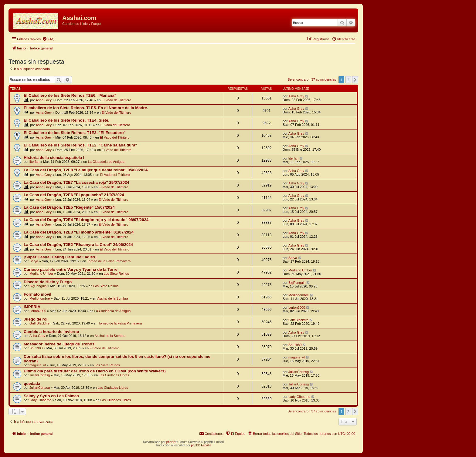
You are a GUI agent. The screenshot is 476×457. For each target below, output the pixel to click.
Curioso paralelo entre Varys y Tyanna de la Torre (71, 269)
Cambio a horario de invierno (51, 332)
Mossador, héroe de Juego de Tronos (59, 344)
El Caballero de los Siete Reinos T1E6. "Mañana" (70, 95)
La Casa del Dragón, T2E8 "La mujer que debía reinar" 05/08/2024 (86, 170)
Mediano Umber (41, 274)
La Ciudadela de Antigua (106, 162)
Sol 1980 (36, 348)
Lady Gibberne (40, 400)
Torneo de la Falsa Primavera (109, 261)
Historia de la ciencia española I (54, 158)
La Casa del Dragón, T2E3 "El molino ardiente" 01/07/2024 (79, 232)
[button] (355, 80)
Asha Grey (44, 100)
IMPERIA (32, 307)
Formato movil (37, 294)
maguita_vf (38, 365)
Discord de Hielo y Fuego (48, 282)
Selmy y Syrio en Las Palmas (51, 396)
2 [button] (348, 80)
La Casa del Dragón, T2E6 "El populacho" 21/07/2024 (74, 195)
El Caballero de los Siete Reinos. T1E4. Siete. (66, 120)
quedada (32, 383)
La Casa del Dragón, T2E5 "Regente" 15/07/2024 (69, 207)
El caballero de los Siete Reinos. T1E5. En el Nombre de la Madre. (86, 108)
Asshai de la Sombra (113, 298)
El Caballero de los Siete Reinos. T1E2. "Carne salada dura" (80, 145)
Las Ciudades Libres (114, 375)
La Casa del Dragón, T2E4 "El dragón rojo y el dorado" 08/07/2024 (86, 220)
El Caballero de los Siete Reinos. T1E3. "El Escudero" (75, 133)
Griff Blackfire (39, 323)
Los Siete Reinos (116, 274)
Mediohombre (40, 298)
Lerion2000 (38, 311)
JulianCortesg (40, 375)
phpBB (171, 442)
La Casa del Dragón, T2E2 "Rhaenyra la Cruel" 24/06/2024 (78, 245)
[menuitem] (48, 39)
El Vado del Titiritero (117, 100)
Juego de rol (36, 319)
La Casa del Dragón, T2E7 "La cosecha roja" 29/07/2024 (76, 182)
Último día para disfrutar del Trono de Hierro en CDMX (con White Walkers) (95, 371)
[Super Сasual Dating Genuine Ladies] (60, 257)
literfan (34, 162)
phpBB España (201, 445)
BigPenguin (38, 286)
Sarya (34, 261)
